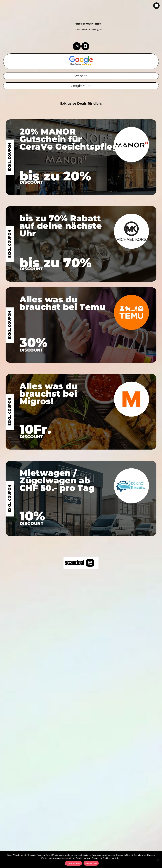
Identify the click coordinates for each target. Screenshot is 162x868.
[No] (158, 860)
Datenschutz (91, 863)
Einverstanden (73, 863)
